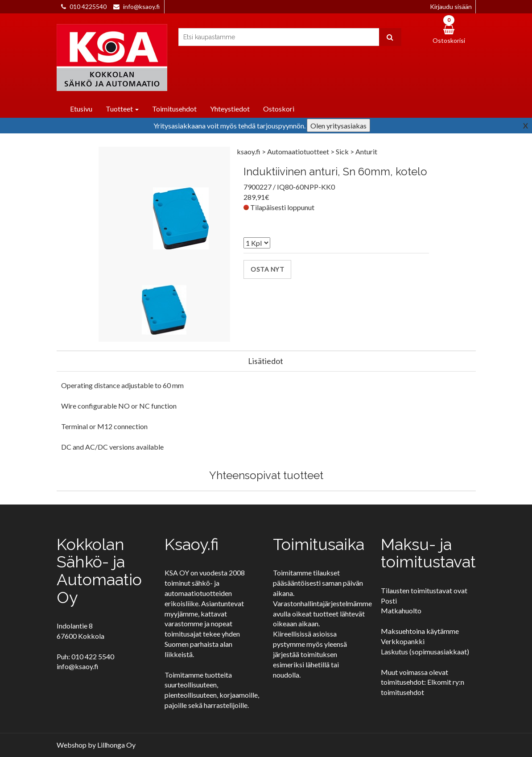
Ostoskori (279, 109)
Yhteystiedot (230, 109)
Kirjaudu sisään (451, 6)
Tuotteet (122, 109)
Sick (343, 151)
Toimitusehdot (174, 109)
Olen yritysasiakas (338, 126)
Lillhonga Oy (116, 745)
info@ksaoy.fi (141, 6)
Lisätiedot (266, 361)
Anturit (366, 151)
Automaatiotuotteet (299, 151)
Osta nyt (267, 269)
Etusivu (81, 109)
